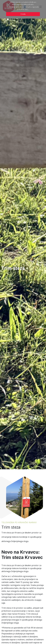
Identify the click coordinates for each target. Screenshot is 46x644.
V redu (23, 14)
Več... (27, 9)
